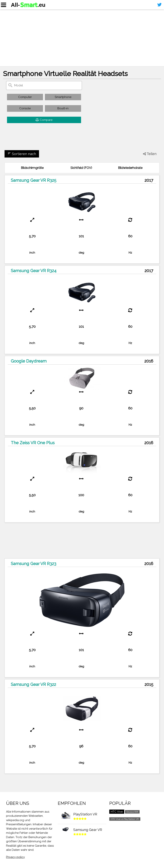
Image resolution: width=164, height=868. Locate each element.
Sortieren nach (22, 154)
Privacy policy (15, 857)
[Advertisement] (82, 38)
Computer (25, 97)
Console (25, 108)
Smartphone (63, 97)
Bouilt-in (63, 108)
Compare (44, 120)
